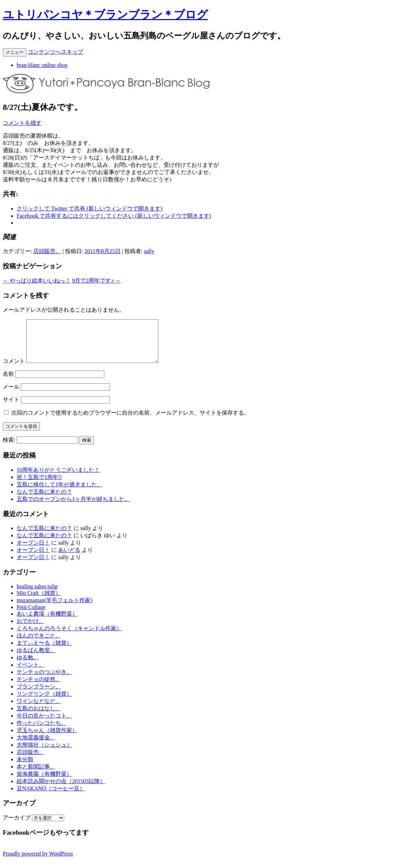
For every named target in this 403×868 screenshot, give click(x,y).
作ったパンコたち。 (42, 731)
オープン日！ (33, 551)
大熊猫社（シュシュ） (44, 753)
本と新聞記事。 (36, 775)
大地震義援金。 (36, 746)
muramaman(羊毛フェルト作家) (55, 609)
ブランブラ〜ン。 (39, 695)
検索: (9, 448)
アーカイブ (17, 826)
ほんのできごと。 (39, 644)
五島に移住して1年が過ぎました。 (60, 493)
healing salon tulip (37, 595)
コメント (14, 369)
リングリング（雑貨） (44, 702)
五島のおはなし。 (39, 717)
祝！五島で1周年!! (39, 485)
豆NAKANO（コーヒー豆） (51, 797)
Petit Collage (31, 615)
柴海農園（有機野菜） (44, 782)
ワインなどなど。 (39, 709)
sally (149, 251)
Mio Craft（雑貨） (39, 601)
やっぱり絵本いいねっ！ (37, 281)
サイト (11, 408)
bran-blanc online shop (42, 65)
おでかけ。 (30, 629)
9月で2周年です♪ (96, 281)
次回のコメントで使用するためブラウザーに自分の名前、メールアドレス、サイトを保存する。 (130, 421)
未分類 (25, 768)
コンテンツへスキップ (55, 52)
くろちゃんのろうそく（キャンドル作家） (69, 637)
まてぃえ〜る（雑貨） (44, 651)
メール (11, 395)
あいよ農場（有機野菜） (47, 622)
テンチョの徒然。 (39, 688)
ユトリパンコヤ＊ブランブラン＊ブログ (105, 15)
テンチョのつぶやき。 (44, 680)
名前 (8, 382)
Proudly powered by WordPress (38, 862)
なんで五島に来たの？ (44, 500)
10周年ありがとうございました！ (58, 478)
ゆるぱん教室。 (36, 658)
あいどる (69, 558)
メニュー (15, 52)
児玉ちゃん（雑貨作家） (47, 739)
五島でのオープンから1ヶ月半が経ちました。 (73, 507)
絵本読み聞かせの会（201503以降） (61, 789)
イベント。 (30, 673)
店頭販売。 (47, 251)
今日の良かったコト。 (44, 724)
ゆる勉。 (28, 666)
